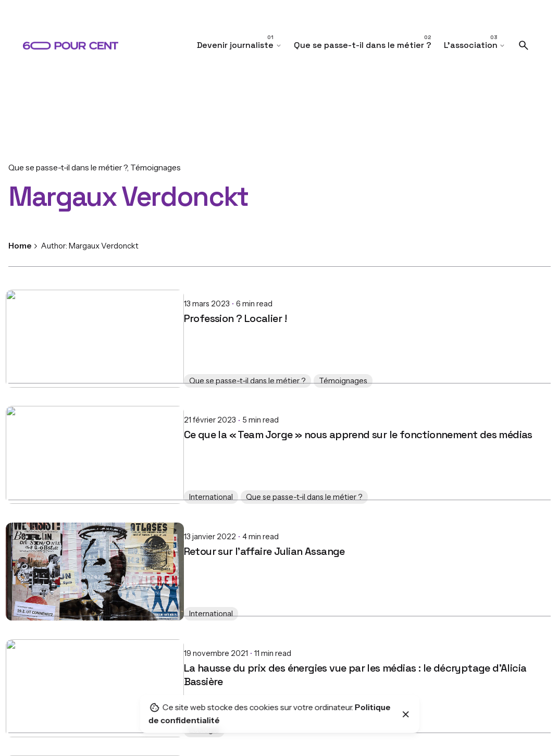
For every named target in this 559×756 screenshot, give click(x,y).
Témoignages (156, 168)
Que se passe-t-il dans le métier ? (68, 168)
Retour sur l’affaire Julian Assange (89, 543)
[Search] (524, 45)
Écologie (29, 726)
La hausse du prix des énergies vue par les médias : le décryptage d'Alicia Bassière (180, 666)
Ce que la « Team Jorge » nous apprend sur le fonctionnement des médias (183, 426)
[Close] (406, 714)
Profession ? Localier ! (60, 310)
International (35, 492)
